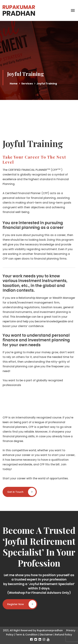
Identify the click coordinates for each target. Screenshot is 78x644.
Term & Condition (27, 635)
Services (27, 84)
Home (14, 84)
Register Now (22, 604)
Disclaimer (46, 635)
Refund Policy (63, 635)
